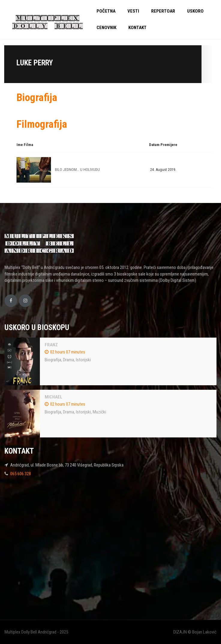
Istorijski (83, 360)
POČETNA (106, 11)
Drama (69, 360)
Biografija (53, 360)
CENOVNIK (106, 28)
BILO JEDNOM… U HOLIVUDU (77, 170)
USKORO (195, 11)
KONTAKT (137, 28)
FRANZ (51, 345)
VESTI (133, 11)
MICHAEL (54, 397)
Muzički (99, 412)
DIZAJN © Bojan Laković (195, 632)
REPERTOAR (163, 11)
